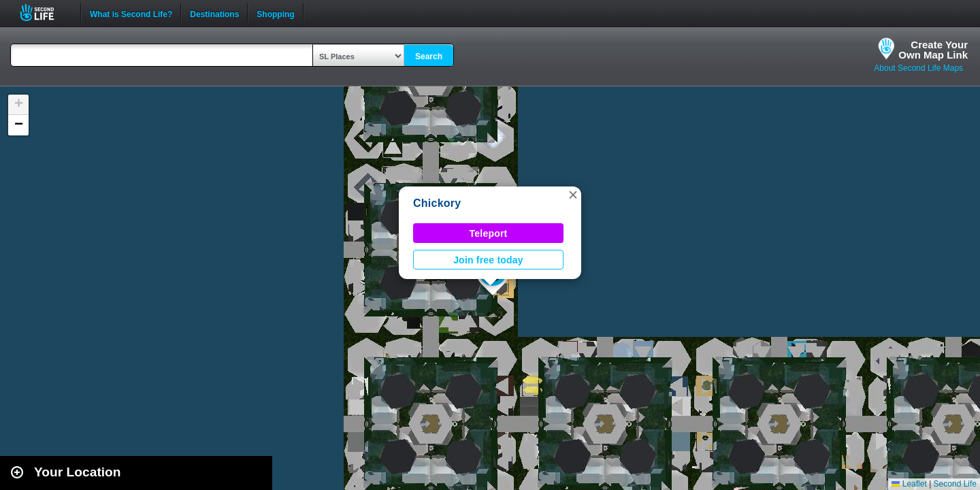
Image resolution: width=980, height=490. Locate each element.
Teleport (489, 233)
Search (429, 56)
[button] (573, 195)
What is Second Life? (131, 13)
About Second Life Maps (918, 68)
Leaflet (909, 484)
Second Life (45, 13)
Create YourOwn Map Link (933, 50)
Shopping (275, 13)
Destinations (214, 13)
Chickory (437, 203)
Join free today (488, 260)
